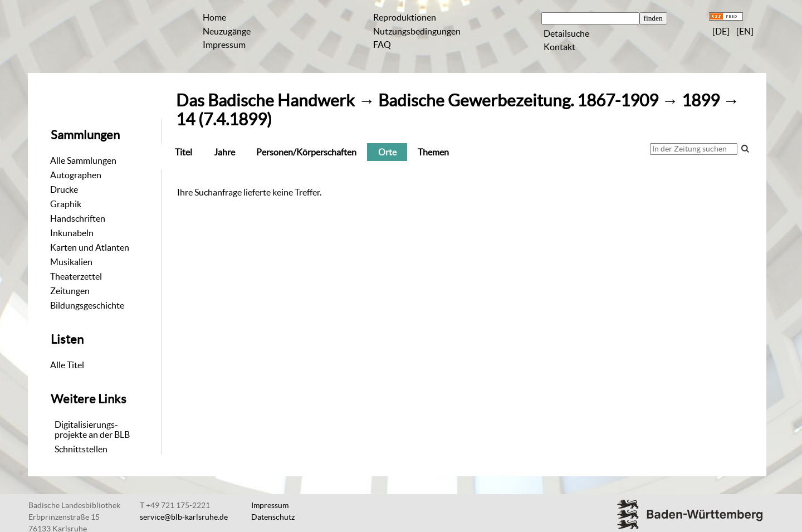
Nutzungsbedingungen (417, 31)
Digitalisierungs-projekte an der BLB (92, 429)
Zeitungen (70, 291)
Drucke (64, 189)
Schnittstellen (81, 449)
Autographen (76, 175)
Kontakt (559, 47)
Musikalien (71, 262)
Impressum (224, 45)
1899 (701, 101)
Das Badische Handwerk (265, 101)
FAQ (382, 45)
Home (214, 17)
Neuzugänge (227, 31)
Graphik (66, 204)
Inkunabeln (72, 233)
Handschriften (78, 218)
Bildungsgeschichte (87, 305)
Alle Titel (67, 365)
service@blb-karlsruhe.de (184, 517)
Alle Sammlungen (83, 160)
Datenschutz (273, 517)
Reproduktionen (405, 17)
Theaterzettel (76, 276)
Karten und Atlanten (90, 247)
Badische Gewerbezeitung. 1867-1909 (518, 101)
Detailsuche (566, 33)
